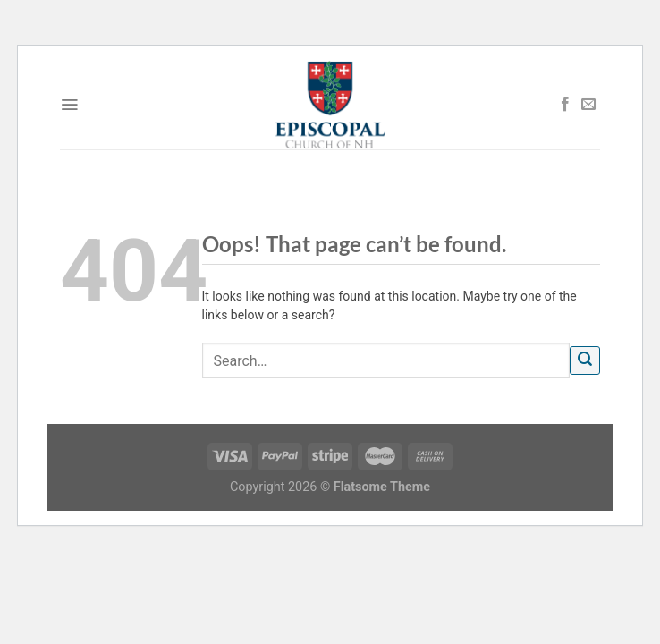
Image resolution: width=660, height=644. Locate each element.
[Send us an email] (588, 105)
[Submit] (585, 361)
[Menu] (69, 105)
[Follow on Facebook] (565, 105)
